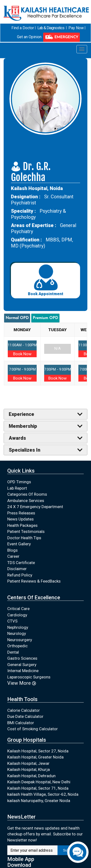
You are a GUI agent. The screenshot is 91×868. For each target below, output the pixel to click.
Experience (21, 414)
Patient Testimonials (26, 531)
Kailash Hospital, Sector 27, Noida (38, 751)
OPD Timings (19, 482)
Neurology (17, 633)
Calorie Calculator (24, 710)
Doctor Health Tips (24, 538)
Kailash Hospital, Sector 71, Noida (38, 788)
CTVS (12, 621)
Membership (23, 426)
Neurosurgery (20, 640)
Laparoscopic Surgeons (29, 677)
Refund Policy (20, 575)
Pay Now (76, 28)
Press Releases (21, 513)
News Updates (21, 519)
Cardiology (17, 615)
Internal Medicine (23, 671)
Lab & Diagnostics (51, 28)
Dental (13, 652)
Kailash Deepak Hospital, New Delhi (39, 782)
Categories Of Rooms (27, 494)
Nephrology (18, 627)
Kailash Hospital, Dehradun (31, 776)
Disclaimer (17, 569)
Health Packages (22, 525)
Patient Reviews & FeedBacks (34, 581)
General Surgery (22, 664)
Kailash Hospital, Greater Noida (35, 757)
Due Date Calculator (25, 716)
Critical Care (18, 609)
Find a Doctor (23, 28)
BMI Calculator (21, 723)
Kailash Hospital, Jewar (28, 763)
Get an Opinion (29, 37)
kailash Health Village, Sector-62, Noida (43, 794)
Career (13, 556)
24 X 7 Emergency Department (35, 507)
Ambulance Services (26, 501)
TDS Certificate (21, 563)
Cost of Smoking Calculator (33, 729)
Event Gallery (19, 544)
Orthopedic (17, 646)
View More (22, 683)
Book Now (22, 354)
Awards (17, 438)
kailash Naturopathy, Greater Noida (39, 801)
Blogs (12, 550)
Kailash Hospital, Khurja (29, 769)
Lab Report (17, 488)
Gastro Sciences (22, 658)
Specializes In (25, 450)
